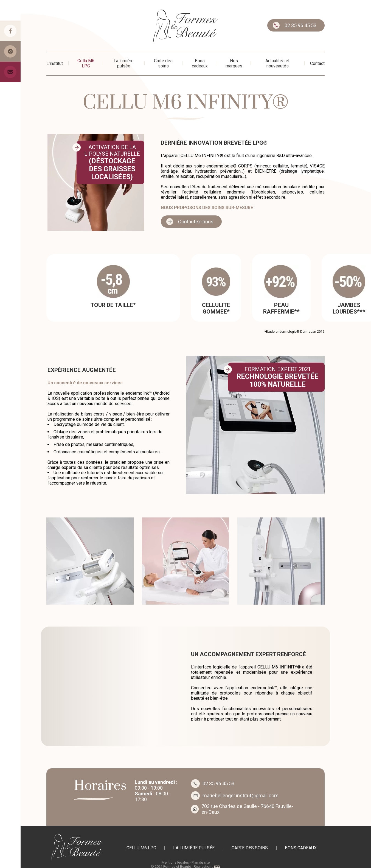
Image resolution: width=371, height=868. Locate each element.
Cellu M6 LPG (86, 63)
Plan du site (201, 862)
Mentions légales (175, 862)
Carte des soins (163, 63)
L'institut (55, 63)
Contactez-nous (196, 222)
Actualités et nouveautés (277, 63)
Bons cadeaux (200, 63)
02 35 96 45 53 (300, 25)
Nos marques (234, 63)
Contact (317, 63)
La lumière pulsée (124, 63)
